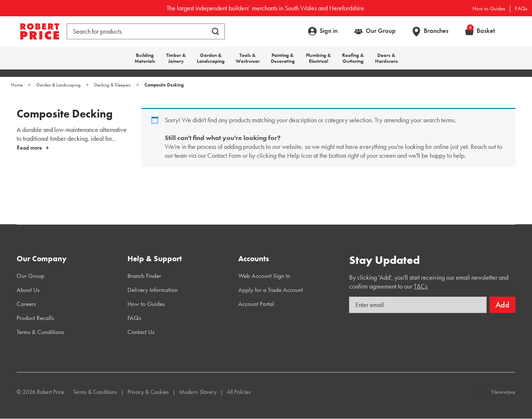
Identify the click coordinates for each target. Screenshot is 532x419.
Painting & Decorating (283, 58)
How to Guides (489, 8)
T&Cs (421, 286)
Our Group (381, 31)
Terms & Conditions (40, 332)
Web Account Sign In (264, 276)
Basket (481, 31)
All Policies (239, 392)
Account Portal (256, 304)
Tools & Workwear (248, 58)
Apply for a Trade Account (271, 290)
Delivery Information (153, 290)
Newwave (503, 392)
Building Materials (145, 58)
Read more (29, 148)
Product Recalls (35, 318)
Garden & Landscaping (211, 58)
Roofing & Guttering (353, 58)
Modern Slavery (198, 392)
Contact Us (141, 332)
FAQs (521, 8)
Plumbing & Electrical (318, 58)
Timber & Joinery (176, 58)
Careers (26, 304)
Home (17, 85)
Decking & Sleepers (112, 85)
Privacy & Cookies (148, 392)
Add (502, 305)
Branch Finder (144, 276)
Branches (436, 31)
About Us (28, 290)
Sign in (329, 31)
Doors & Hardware (386, 58)
